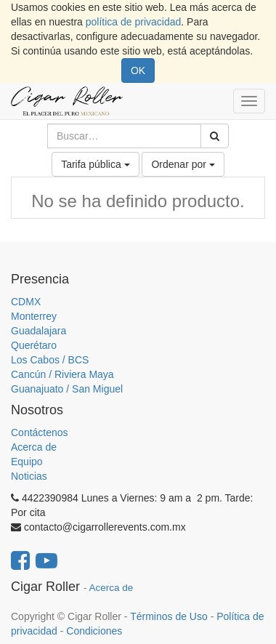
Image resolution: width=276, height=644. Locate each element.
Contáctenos (40, 432)
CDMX (26, 302)
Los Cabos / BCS (50, 360)
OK (138, 71)
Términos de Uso (169, 616)
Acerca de (34, 447)
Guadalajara (38, 331)
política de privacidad (134, 22)
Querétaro (34, 345)
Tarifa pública (95, 164)
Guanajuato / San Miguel (67, 389)
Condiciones (94, 631)
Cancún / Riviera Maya (62, 374)
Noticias (29, 476)
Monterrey (34, 316)
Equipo (27, 462)
